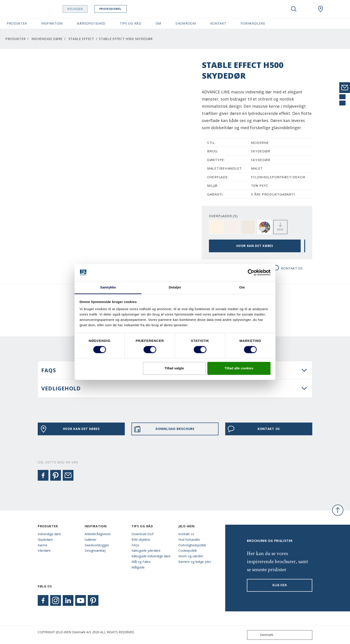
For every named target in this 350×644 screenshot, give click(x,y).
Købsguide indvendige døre (151, 556)
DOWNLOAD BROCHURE (164, 429)
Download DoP (143, 534)
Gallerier (91, 540)
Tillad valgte (174, 368)
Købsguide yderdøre (146, 550)
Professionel (115, 9)
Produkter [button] (17, 23)
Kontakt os (186, 534)
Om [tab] (242, 287)
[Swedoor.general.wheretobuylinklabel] (321, 9)
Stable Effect (81, 39)
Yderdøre (44, 550)
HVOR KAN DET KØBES (255, 246)
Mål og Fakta (141, 562)
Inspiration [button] (52, 23)
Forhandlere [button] (253, 23)
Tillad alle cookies (239, 368)
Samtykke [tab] (108, 287)
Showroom (186, 23)
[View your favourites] (307, 9)
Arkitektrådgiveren (98, 534)
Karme (43, 545)
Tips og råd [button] (131, 23)
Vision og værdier (191, 556)
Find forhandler (189, 540)
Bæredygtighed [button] (91, 23)
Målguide (138, 567)
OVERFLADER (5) (223, 216)
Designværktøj (95, 550)
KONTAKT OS (287, 268)
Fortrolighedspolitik (192, 545)
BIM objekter (141, 540)
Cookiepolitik (188, 550)
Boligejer (79, 9)
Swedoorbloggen (97, 545)
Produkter (15, 39)
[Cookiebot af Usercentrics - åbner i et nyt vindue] (251, 273)
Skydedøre (45, 540)
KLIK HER (280, 585)
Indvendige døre (47, 39)
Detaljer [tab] (175, 287)
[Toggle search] (294, 9)
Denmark (261, 635)
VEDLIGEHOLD (61, 388)
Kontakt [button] (218, 23)
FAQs (135, 545)
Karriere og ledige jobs (195, 562)
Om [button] (158, 23)
